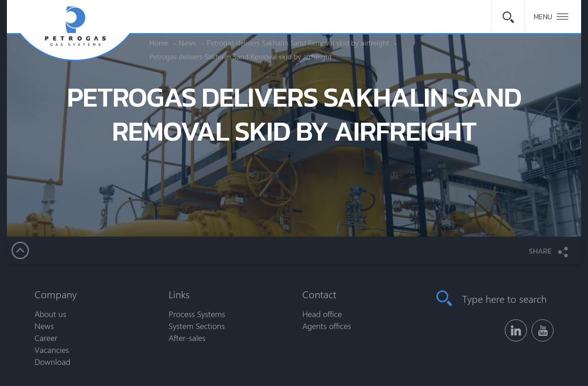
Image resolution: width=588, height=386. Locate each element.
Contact (319, 294)
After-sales (187, 338)
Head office (322, 314)
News (44, 326)
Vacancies (52, 350)
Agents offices (327, 326)
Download (52, 362)
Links (179, 294)
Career (46, 338)
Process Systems (197, 314)
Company (56, 294)
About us (50, 314)
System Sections (197, 326)
